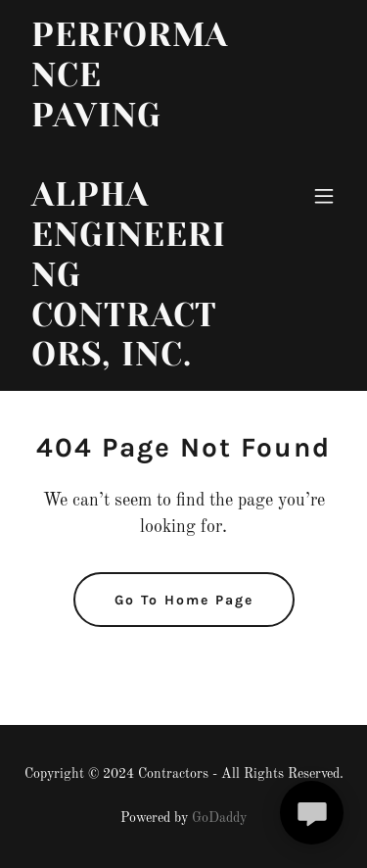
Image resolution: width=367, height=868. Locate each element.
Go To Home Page (184, 600)
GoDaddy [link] (219, 818)
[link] (136, 362)
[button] (324, 196)
